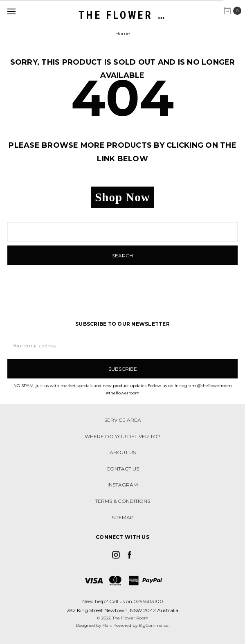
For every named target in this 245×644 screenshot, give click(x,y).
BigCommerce (154, 625)
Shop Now (122, 197)
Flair (107, 625)
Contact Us (123, 469)
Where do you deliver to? (122, 436)
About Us (123, 452)
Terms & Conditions (122, 501)
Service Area (123, 420)
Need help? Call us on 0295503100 (123, 601)
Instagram (123, 485)
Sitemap (123, 517)
